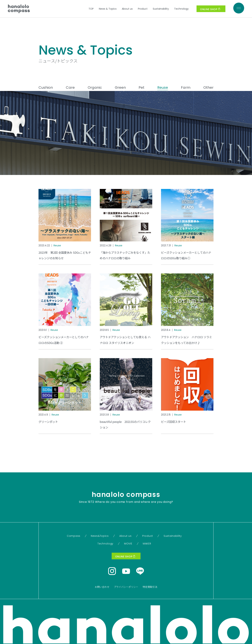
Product (143, 9)
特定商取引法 (150, 587)
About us (127, 9)
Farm (186, 87)
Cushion (46, 87)
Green (120, 87)
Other (208, 87)
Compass (74, 536)
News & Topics (108, 9)
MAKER (147, 544)
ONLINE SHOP (210, 9)
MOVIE (128, 544)
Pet (141, 87)
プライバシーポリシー (126, 587)
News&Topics (100, 536)
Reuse (163, 87)
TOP (91, 9)
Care (70, 87)
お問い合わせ (102, 587)
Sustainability (161, 9)
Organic (95, 87)
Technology (181, 9)
